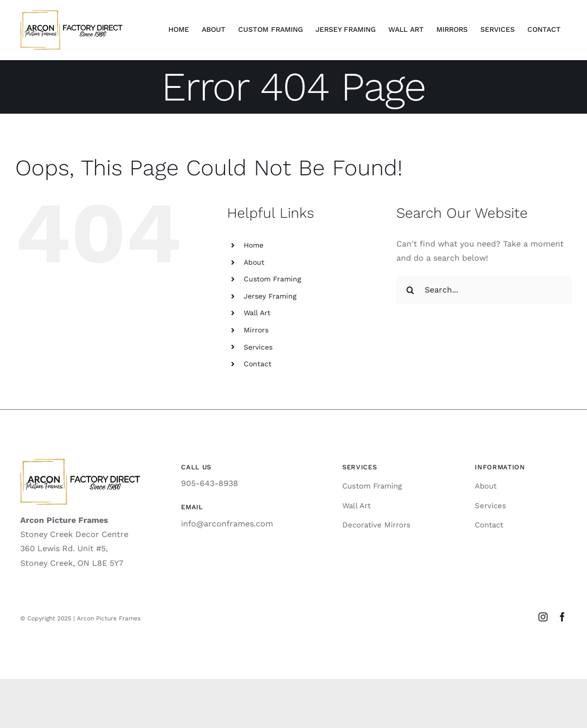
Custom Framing (272, 279)
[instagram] (543, 617)
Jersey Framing (270, 296)
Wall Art (257, 313)
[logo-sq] (72, 14)
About (254, 262)
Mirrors (256, 330)
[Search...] (484, 290)
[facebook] (562, 617)
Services (258, 347)
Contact (258, 364)
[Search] (411, 290)
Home (254, 245)
